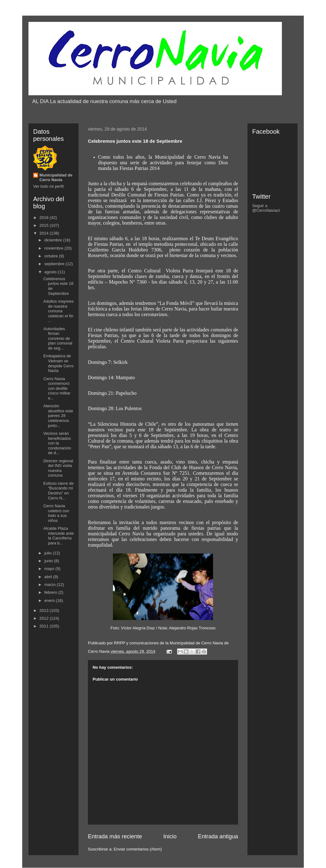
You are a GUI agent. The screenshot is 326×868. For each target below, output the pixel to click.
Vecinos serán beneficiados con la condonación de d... (57, 443)
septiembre (55, 264)
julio (49, 553)
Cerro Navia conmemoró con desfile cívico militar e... (57, 388)
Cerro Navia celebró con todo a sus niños (56, 513)
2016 (45, 218)
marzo (51, 585)
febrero (51, 592)
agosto (51, 272)
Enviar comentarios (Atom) (138, 849)
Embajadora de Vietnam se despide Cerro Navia (58, 363)
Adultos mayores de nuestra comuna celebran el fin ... (58, 311)
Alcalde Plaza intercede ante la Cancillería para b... (58, 536)
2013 (45, 610)
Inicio (170, 836)
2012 (45, 618)
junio (49, 561)
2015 (45, 225)
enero (50, 600)
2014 (45, 233)
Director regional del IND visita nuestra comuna (58, 468)
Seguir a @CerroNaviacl (266, 208)
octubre (52, 256)
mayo (50, 569)
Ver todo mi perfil (48, 186)
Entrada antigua (218, 836)
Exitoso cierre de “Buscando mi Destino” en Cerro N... (58, 491)
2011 (45, 626)
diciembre (54, 240)
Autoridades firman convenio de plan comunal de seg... (58, 338)
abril (49, 577)
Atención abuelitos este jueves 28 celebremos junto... (58, 416)
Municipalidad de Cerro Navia (56, 177)
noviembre (54, 248)
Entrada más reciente (115, 836)
